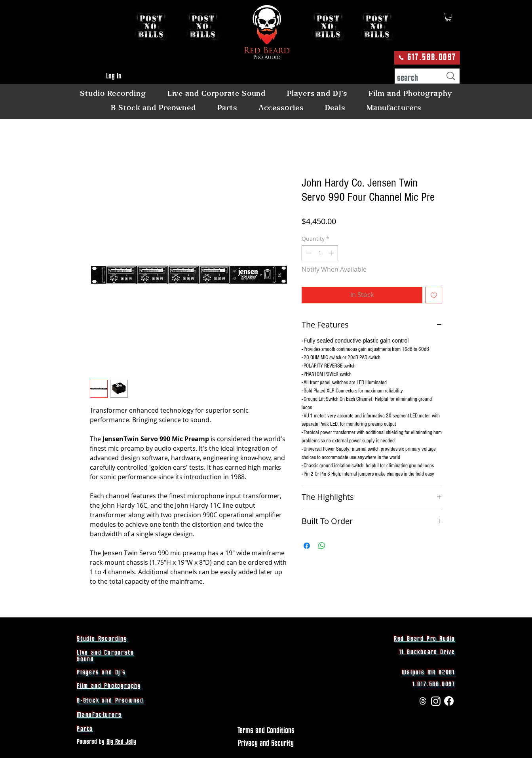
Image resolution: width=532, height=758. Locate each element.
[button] (448, 17)
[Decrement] (308, 253)
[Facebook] (449, 701)
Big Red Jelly (121, 742)
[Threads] (423, 701)
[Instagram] (436, 701)
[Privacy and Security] (266, 743)
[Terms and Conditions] (266, 731)
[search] (413, 78)
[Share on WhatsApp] (322, 546)
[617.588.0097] (427, 58)
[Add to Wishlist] (434, 295)
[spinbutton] (320, 253)
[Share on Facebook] (307, 546)
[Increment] (332, 253)
